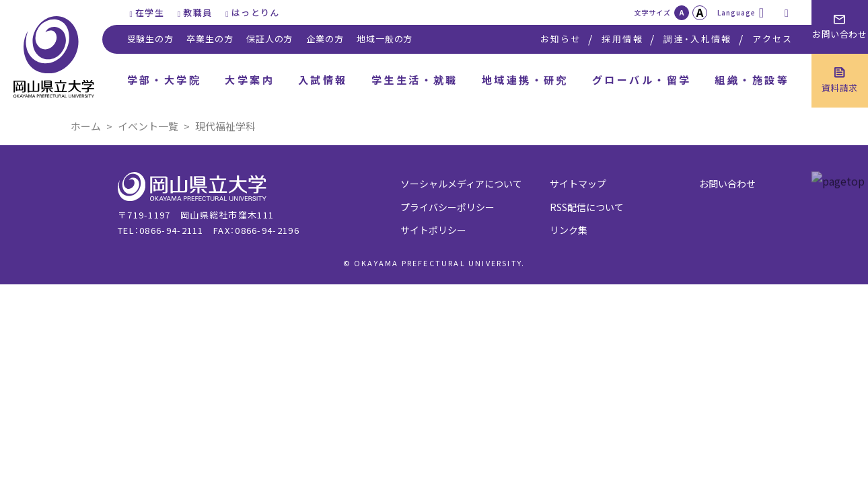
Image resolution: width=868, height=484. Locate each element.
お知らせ (561, 39)
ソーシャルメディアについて (461, 184)
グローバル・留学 (642, 80)
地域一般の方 (385, 39)
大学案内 (250, 80)
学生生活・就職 (415, 80)
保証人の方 (269, 39)
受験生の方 (150, 39)
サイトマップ (578, 184)
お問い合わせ (727, 184)
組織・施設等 (752, 80)
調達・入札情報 (697, 39)
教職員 (197, 12)
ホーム (86, 126)
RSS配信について (587, 207)
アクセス (772, 39)
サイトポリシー (433, 230)
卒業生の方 (210, 39)
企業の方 (325, 39)
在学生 (150, 12)
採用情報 (622, 39)
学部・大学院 (165, 80)
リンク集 (569, 230)
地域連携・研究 (525, 80)
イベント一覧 (148, 126)
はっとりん (256, 12)
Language (736, 12)
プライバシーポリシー (447, 207)
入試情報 (323, 80)
